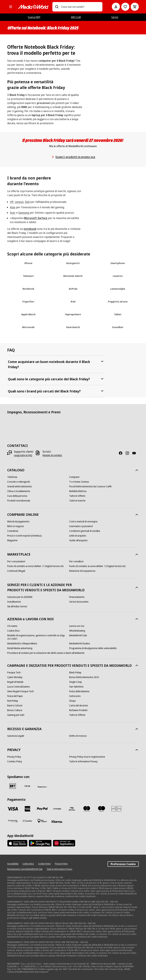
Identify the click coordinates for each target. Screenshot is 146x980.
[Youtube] (135, 453)
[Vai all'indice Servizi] (17, 606)
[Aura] (116, 809)
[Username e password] (81, 526)
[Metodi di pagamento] (18, 522)
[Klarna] (57, 822)
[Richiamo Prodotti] (78, 710)
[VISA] (13, 809)
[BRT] (13, 786)
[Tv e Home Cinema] (79, 482)
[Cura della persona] (17, 496)
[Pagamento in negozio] (42, 821)
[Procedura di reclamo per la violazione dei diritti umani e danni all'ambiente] (46, 653)
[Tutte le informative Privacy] (83, 761)
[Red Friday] (13, 701)
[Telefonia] (12, 477)
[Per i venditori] (76, 561)
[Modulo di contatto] (52, 455)
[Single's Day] (76, 682)
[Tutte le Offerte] (77, 496)
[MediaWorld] (33, 7)
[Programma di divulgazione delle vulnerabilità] (93, 648)
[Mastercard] (87, 809)
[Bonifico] (27, 821)
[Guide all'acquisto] (78, 540)
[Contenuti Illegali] (16, 571)
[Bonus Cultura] (15, 710)
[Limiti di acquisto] (78, 536)
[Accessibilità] (13, 864)
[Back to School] (15, 706)
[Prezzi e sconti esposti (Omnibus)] (24, 536)
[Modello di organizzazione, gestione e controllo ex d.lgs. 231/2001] (38, 637)
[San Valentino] (76, 687)
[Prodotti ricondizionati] (19, 501)
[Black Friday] (75, 672)
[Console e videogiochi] (19, 482)
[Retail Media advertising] (20, 648)
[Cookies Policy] (15, 761)
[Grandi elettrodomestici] (20, 486)
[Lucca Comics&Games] (19, 687)
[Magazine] (12, 540)
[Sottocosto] (75, 696)
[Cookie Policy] (44, 864)
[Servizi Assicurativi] (79, 602)
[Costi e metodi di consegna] (83, 522)
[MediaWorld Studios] (80, 644)
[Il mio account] (116, 7)
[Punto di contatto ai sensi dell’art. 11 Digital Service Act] (35, 566)
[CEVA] (27, 786)
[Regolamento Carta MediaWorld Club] (25, 869)
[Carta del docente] (79, 706)
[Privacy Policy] (14, 757)
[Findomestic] (13, 821)
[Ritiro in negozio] (16, 526)
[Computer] (74, 477)
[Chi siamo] (12, 626)
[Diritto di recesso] (78, 736)
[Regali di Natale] (15, 682)
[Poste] (42, 787)
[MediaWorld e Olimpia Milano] (22, 644)
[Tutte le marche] (77, 501)
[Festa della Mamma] (79, 691)
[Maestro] (102, 809)
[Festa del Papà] (15, 696)
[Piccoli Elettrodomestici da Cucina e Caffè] (90, 486)
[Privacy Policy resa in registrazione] (87, 757)
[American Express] (27, 809)
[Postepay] (57, 809)
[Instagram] (129, 453)
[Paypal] (42, 809)
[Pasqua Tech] (14, 672)
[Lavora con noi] (77, 626)
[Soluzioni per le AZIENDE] (20, 597)
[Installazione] (14, 602)
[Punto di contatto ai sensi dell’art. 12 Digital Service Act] (97, 566)
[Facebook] (122, 453)
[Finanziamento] (77, 597)
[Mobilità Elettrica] (78, 491)
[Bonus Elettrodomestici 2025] (84, 677)
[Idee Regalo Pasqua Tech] (21, 691)
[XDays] (72, 701)
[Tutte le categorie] (11, 7)
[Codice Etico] (13, 631)
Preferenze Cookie (123, 864)
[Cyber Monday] (15, 677)
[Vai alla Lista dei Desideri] (125, 7)
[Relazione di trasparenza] (82, 571)
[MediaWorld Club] (78, 635)
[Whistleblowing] (77, 631)
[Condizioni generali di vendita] (85, 531)
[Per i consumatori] (16, 561)
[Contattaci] (13, 531)
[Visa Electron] (72, 809)
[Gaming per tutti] (16, 715)
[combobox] (80, 7)
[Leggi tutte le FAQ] (23, 455)
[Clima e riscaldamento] (19, 491)
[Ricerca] (57, 7)
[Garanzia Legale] (16, 736)
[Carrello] (135, 7)
